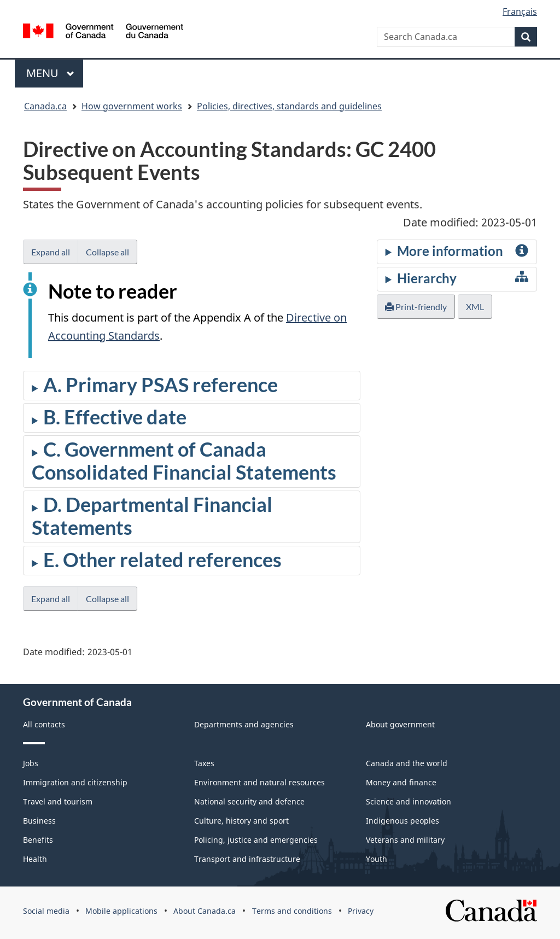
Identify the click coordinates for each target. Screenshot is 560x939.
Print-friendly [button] (416, 307)
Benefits (38, 840)
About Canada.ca (205, 911)
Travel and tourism (58, 801)
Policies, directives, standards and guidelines (289, 106)
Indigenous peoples (402, 821)
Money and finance (401, 782)
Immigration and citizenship (75, 782)
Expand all (51, 252)
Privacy (361, 911)
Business (39, 821)
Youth (377, 859)
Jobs (31, 763)
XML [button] (475, 307)
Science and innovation (409, 801)
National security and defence (249, 801)
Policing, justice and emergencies (256, 840)
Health (35, 859)
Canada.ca (45, 106)
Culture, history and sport (241, 821)
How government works (132, 106)
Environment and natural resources (259, 782)
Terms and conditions (292, 911)
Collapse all (107, 252)
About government (400, 724)
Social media (46, 911)
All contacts (44, 724)
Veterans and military (405, 840)
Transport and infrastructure (247, 859)
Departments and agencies (244, 724)
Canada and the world (407, 763)
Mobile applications (121, 911)
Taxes (204, 763)
